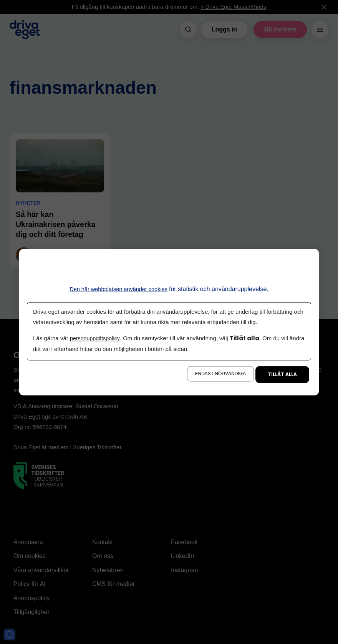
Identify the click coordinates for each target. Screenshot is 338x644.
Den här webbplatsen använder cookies (118, 289)
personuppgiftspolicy (96, 339)
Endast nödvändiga (220, 374)
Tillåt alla (282, 374)
